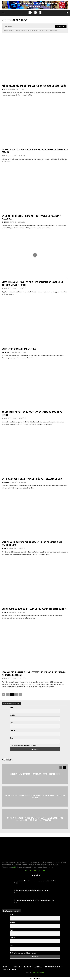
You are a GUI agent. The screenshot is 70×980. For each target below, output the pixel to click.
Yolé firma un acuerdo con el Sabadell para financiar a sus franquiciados (32, 544)
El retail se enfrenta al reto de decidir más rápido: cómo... (31, 891)
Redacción (12, 89)
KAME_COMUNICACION (38, 972)
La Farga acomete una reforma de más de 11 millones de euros (33, 479)
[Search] (61, 27)
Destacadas (6, 156)
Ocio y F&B (5, 222)
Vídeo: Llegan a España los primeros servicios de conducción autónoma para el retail (32, 284)
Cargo (12, 738)
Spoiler (4, 89)
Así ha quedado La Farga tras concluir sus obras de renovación (34, 86)
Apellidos (12, 715)
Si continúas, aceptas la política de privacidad (24, 745)
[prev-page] (4, 694)
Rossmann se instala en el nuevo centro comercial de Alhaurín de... (35, 881)
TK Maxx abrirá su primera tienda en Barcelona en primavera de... (34, 900)
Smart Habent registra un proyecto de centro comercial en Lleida (32, 414)
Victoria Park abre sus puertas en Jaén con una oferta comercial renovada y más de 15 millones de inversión (35, 819)
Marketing (5, 352)
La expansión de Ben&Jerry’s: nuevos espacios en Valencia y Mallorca (31, 217)
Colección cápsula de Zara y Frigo (19, 349)
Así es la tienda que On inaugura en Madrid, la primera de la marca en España (35, 797)
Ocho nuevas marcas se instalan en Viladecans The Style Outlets (34, 609)
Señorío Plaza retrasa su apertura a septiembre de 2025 (35, 774)
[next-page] (20, 694)
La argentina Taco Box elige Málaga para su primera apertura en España (35, 151)
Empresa (12, 730)
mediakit (15, 867)
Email (11, 723)
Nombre (12, 707)
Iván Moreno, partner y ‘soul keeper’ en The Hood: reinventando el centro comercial (34, 674)
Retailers (5, 548)
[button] (3, 13)
